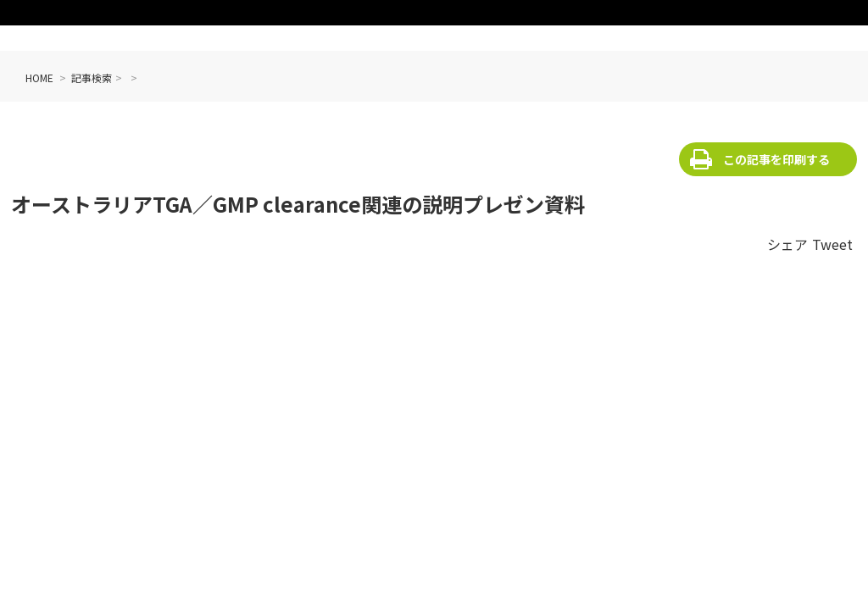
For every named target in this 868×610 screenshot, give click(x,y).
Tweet (832, 244)
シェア (787, 244)
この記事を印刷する (776, 159)
